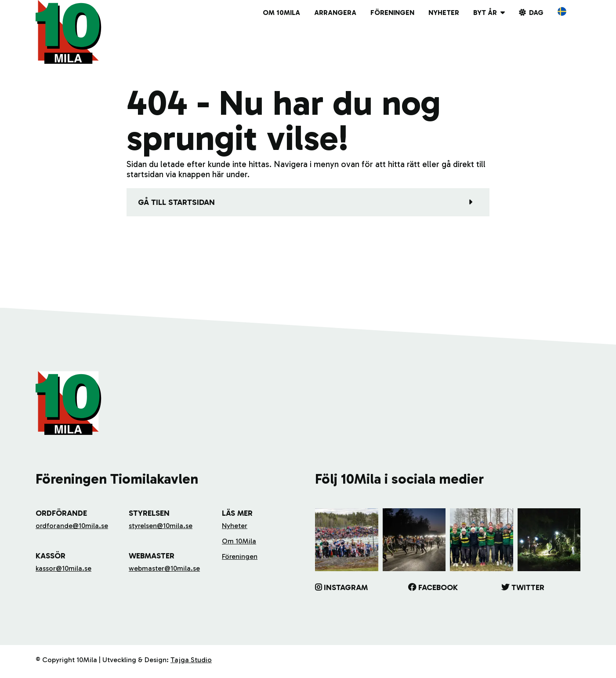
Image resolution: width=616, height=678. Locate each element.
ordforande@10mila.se (72, 526)
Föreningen (392, 13)
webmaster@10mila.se (164, 568)
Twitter (528, 587)
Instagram (346, 587)
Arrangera (335, 13)
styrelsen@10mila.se (161, 526)
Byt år (485, 13)
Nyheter (444, 13)
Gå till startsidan (176, 202)
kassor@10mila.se (63, 568)
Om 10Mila (281, 13)
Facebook (438, 587)
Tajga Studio (191, 660)
